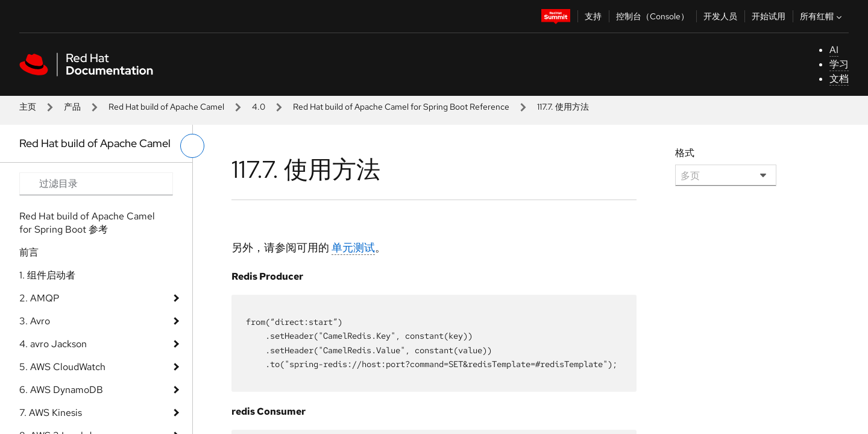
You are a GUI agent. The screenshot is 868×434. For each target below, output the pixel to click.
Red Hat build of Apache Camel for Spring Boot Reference (401, 107)
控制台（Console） (653, 16)
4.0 (259, 107)
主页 (28, 107)
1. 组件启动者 (47, 275)
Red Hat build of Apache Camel (166, 107)
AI (834, 50)
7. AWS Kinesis (51, 413)
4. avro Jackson (53, 344)
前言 (29, 252)
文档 (839, 79)
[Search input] (96, 184)
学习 (839, 64)
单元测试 (353, 247)
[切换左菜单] (192, 146)
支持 (593, 16)
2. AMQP (39, 298)
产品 (72, 107)
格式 (685, 153)
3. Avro (35, 321)
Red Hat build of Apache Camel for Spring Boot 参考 (87, 223)
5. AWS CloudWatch (62, 367)
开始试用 (769, 16)
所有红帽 (822, 16)
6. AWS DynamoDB (61, 390)
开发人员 (720, 16)
